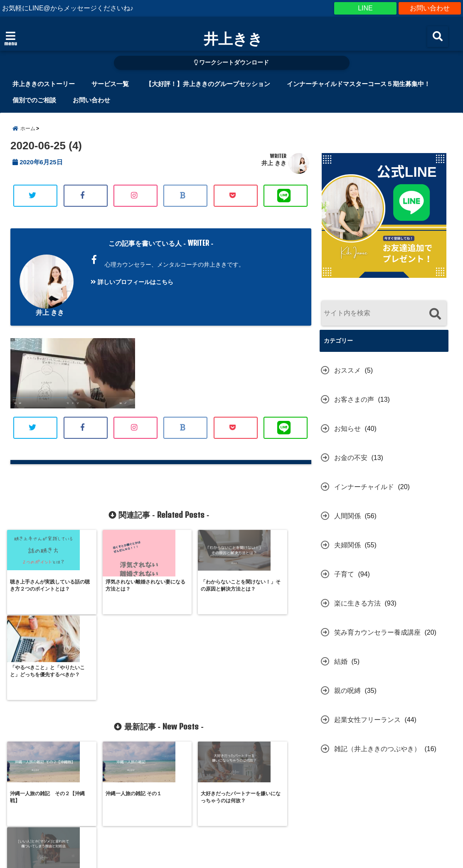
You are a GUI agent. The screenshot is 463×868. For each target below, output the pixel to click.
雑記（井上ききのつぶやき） (377, 749)
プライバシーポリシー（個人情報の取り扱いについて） (296, 828)
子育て (344, 574)
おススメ (347, 370)
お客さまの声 (354, 399)
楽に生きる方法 (357, 603)
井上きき (233, 38)
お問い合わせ (430, 8)
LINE (365, 8)
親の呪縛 (347, 691)
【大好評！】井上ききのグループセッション (208, 84)
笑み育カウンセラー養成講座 (377, 632)
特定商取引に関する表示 (130, 828)
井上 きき (274, 163)
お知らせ (347, 429)
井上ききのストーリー (44, 84)
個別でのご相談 (34, 100)
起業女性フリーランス (367, 720)
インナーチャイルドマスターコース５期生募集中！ (358, 84)
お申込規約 (194, 828)
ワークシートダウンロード (232, 63)
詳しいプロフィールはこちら (132, 282)
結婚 (341, 662)
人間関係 (347, 516)
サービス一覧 (110, 84)
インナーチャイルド (364, 487)
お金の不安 (351, 458)
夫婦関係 (347, 545)
